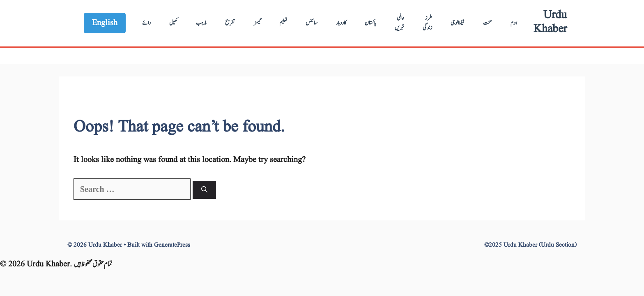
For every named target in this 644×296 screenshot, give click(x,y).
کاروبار (341, 23)
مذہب (201, 23)
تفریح (230, 23)
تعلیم (283, 23)
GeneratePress (172, 245)
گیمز (257, 23)
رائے (146, 23)
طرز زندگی (427, 23)
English (105, 23)
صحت (488, 23)
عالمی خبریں (399, 23)
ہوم (514, 23)
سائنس (312, 23)
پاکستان (370, 23)
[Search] (204, 190)
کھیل (173, 23)
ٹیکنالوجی (458, 23)
